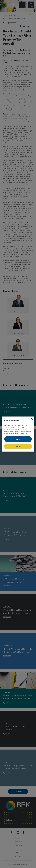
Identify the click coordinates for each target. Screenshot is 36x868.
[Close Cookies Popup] (32, 419)
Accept (18, 439)
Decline (18, 446)
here (25, 433)
